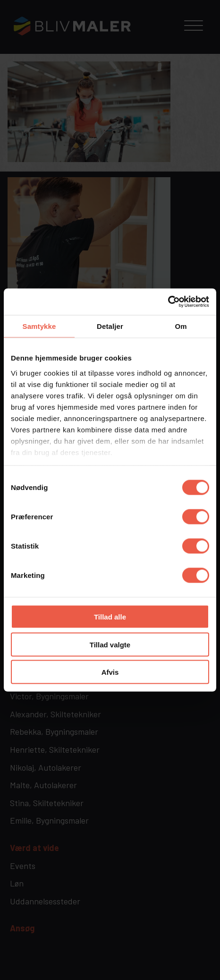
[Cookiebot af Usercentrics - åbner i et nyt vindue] (168, 302)
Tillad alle (110, 617)
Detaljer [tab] (110, 326)
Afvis (110, 672)
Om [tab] (181, 326)
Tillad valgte (110, 644)
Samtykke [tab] (39, 326)
